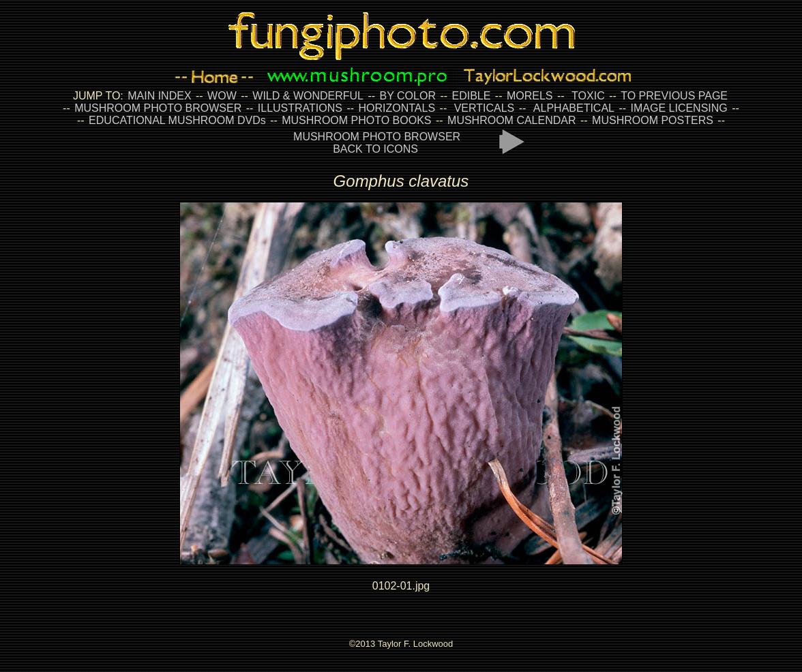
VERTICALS (485, 108)
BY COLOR (408, 96)
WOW (222, 96)
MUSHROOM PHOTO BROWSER (158, 108)
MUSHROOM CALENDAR (511, 120)
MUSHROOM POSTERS (653, 120)
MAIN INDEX (159, 96)
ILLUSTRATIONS (300, 108)
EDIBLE (471, 96)
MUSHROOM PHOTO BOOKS (356, 120)
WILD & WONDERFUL (308, 96)
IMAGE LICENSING (678, 108)
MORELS (530, 96)
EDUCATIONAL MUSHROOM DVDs (177, 120)
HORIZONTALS (397, 108)
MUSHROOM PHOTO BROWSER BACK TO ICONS (377, 143)
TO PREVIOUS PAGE (674, 96)
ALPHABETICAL (574, 108)
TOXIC (588, 96)
